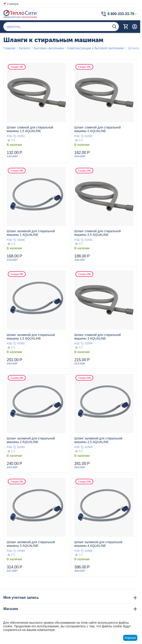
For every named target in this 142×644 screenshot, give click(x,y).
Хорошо (130, 638)
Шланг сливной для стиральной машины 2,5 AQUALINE (98, 233)
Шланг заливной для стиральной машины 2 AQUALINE (31, 440)
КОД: (10, 136)
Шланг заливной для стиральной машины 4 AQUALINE (98, 544)
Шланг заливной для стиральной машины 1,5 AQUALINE (31, 337)
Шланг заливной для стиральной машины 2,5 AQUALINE (98, 440)
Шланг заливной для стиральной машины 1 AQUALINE (31, 233)
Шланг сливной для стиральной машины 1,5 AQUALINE (30, 129)
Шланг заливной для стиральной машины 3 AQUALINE (31, 544)
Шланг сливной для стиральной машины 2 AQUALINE (98, 129)
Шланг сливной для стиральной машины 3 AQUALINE (98, 337)
